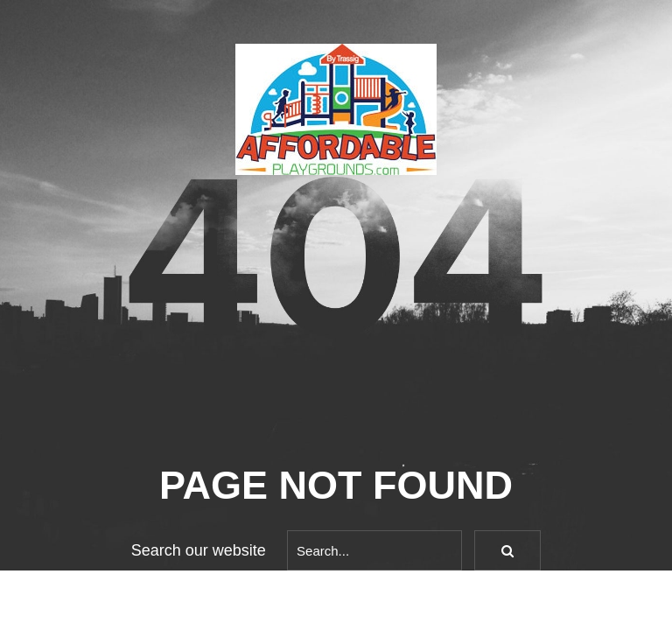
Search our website (199, 550)
